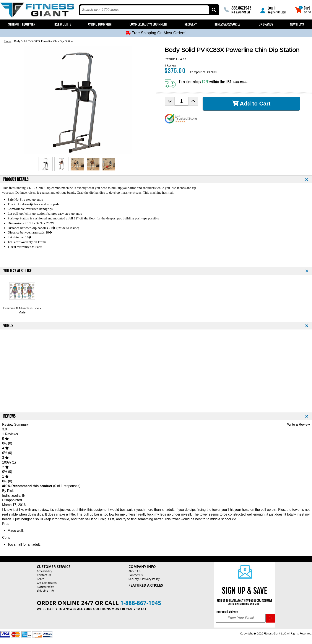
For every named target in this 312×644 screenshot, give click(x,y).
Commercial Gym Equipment (149, 24)
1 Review (170, 65)
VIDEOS (8, 326)
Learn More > (240, 82)
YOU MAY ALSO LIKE (17, 271)
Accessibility (45, 571)
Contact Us (44, 575)
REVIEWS (9, 416)
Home (8, 41)
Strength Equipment (23, 24)
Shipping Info (45, 590)
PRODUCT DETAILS (16, 179)
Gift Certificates (47, 583)
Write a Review (298, 424)
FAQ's (41, 579)
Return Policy (45, 587)
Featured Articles (146, 585)
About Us (134, 571)
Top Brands (265, 24)
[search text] (145, 10)
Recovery (191, 24)
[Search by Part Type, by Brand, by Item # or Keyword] (214, 10)
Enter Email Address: (227, 612)
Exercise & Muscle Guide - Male (22, 310)
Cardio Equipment (100, 24)
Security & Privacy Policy (144, 579)
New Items (297, 24)
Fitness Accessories (227, 24)
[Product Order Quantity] (181, 101)
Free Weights (63, 24)
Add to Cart (251, 104)
